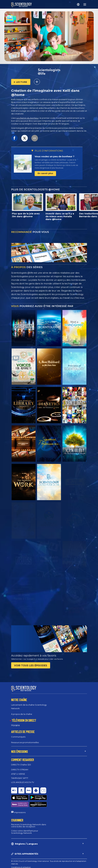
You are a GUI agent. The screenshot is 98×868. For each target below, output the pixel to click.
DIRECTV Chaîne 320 (21, 762)
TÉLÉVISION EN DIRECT (24, 718)
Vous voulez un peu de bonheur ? (55, 156)
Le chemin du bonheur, (28, 118)
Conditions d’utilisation (21, 854)
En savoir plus (45, 173)
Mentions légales (18, 864)
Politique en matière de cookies (24, 857)
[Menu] (85, 4)
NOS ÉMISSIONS (19, 749)
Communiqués (18, 734)
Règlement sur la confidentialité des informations (32, 861)
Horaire (15, 723)
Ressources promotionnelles (25, 740)
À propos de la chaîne (22, 711)
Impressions (20, 799)
